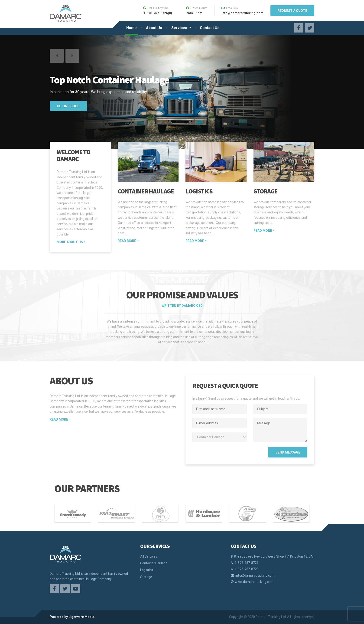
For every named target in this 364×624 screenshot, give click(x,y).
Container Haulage (146, 191)
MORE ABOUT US (70, 242)
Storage (266, 191)
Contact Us (210, 28)
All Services (149, 556)
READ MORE (59, 419)
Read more (127, 241)
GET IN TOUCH (68, 106)
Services (179, 28)
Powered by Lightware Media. (72, 617)
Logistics (199, 191)
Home (132, 28)
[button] (57, 56)
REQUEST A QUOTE (292, 11)
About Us (154, 28)
